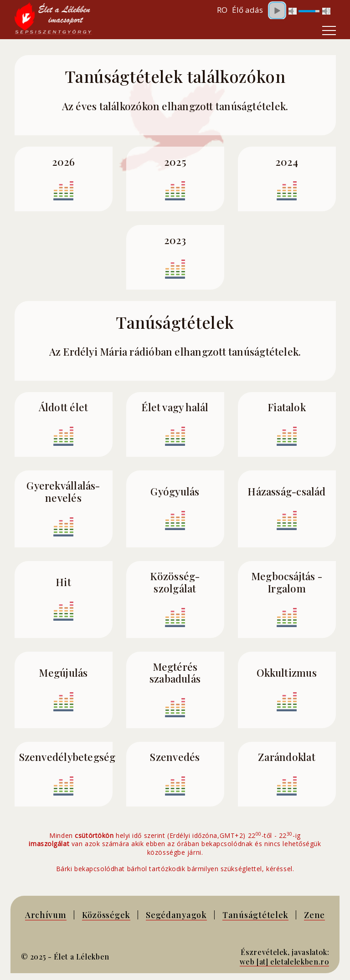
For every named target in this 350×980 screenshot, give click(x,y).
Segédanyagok (176, 915)
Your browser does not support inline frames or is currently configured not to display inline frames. (297, 10)
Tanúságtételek (255, 915)
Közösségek (106, 915)
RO (222, 10)
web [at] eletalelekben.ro (284, 962)
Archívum (46, 915)
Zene (314, 915)
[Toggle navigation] (329, 31)
